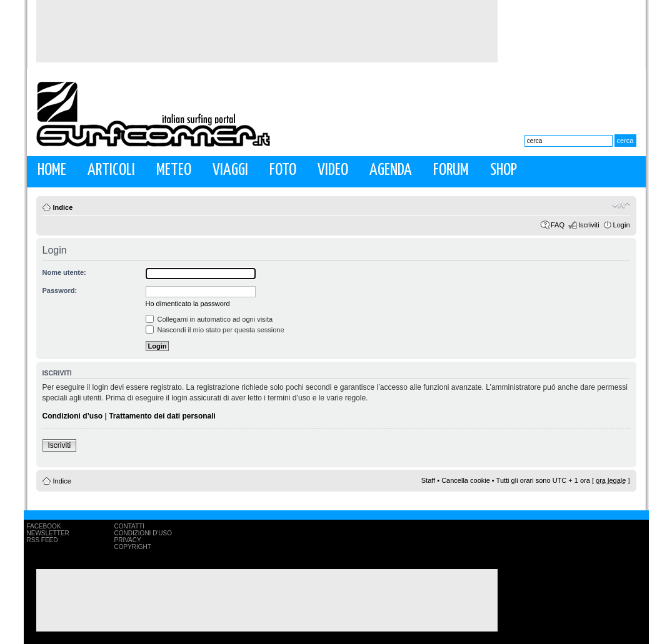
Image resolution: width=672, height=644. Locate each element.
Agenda (391, 170)
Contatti (130, 526)
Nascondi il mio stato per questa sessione (215, 330)
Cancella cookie (466, 480)
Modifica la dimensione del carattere (621, 205)
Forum (451, 170)
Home (52, 170)
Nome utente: (64, 272)
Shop (504, 170)
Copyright (133, 547)
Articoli (111, 170)
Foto (283, 170)
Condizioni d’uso (73, 416)
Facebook (44, 526)
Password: (60, 290)
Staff (428, 480)
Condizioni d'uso (143, 533)
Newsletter (48, 533)
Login (622, 225)
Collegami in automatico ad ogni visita (209, 319)
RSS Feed (43, 540)
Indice (63, 207)
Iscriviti (589, 225)
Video (333, 170)
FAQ (558, 225)
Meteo (174, 170)
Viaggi (230, 170)
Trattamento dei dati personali (162, 416)
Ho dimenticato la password (188, 304)
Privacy (128, 540)
